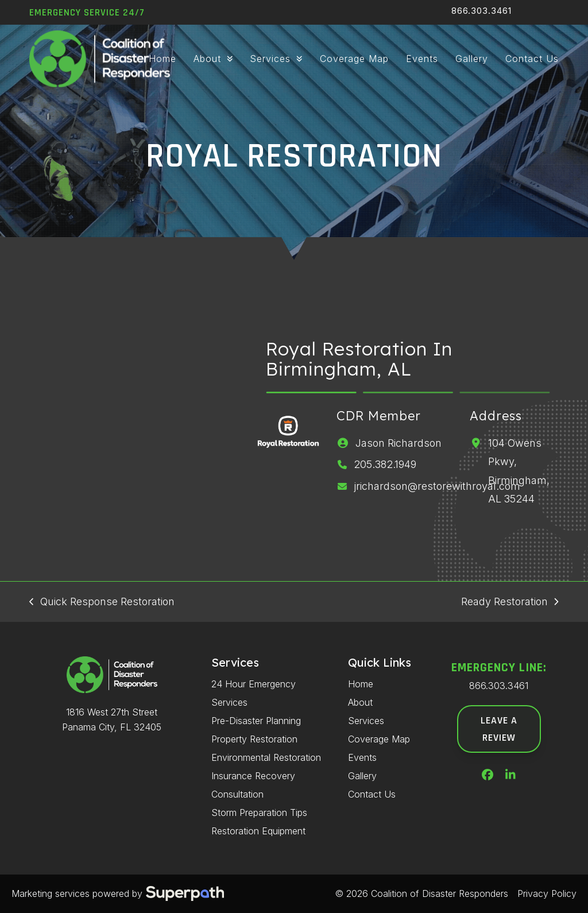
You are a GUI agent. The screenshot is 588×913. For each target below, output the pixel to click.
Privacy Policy (547, 893)
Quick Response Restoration (102, 603)
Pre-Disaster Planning (256, 721)
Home (361, 684)
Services (366, 721)
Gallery (362, 776)
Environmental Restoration (266, 757)
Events (362, 757)
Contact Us (372, 794)
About (360, 702)
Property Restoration (254, 739)
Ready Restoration (510, 603)
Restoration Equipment (258, 831)
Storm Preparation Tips (259, 813)
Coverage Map (379, 739)
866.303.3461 (481, 11)
